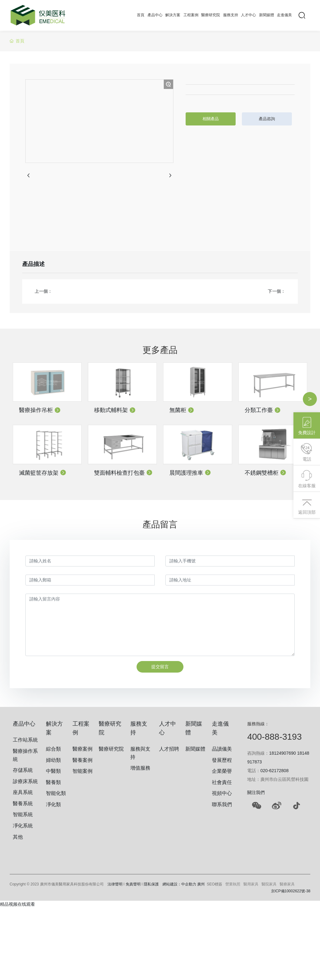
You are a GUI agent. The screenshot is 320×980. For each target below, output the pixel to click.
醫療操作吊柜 (40, 410)
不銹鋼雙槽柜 (265, 473)
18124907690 (282, 753)
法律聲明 (115, 884)
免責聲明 (133, 884)
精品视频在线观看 (17, 904)
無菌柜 (182, 410)
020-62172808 (274, 771)
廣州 (201, 884)
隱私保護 (151, 884)
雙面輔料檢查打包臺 (123, 473)
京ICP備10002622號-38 (291, 891)
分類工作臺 (263, 410)
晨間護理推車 (190, 473)
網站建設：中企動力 (179, 884)
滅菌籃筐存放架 (43, 473)
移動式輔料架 (115, 410)
